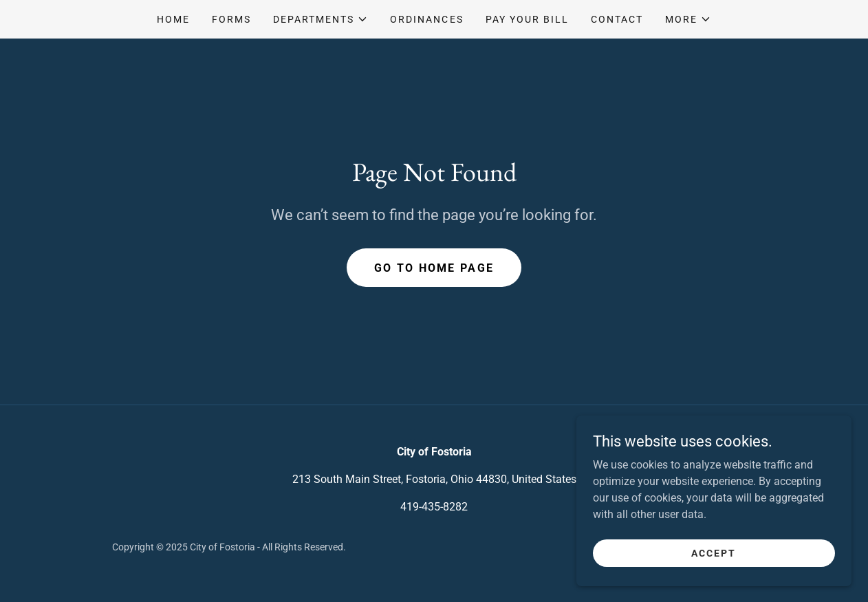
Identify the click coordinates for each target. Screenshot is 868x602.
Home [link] (173, 19)
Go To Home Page (434, 268)
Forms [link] (231, 19)
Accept (714, 572)
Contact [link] (617, 19)
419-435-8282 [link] (434, 507)
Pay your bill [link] (527, 19)
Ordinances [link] (426, 19)
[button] (321, 19)
